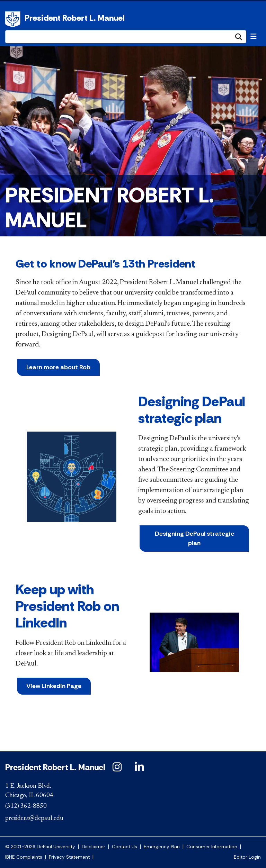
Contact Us (125, 847)
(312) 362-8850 (26, 806)
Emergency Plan (162, 847)
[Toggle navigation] (254, 36)
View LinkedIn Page (54, 686)
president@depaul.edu (34, 819)
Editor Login (247, 857)
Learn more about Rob (58, 367)
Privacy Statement (69, 857)
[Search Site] (126, 37)
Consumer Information (212, 847)
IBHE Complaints (24, 857)
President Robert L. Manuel (75, 18)
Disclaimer (94, 847)
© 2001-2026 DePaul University (40, 847)
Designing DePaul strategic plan (194, 538)
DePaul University (14, 19)
